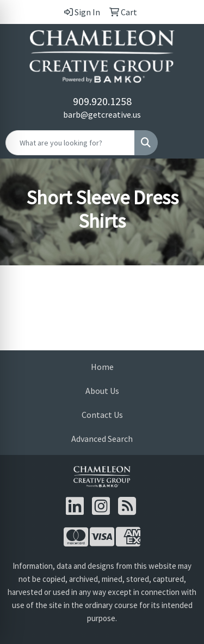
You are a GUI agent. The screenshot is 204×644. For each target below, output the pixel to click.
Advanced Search (102, 439)
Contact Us (102, 415)
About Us (102, 391)
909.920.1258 (102, 101)
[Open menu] (182, 143)
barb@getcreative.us (102, 114)
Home (102, 367)
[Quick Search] (70, 143)
